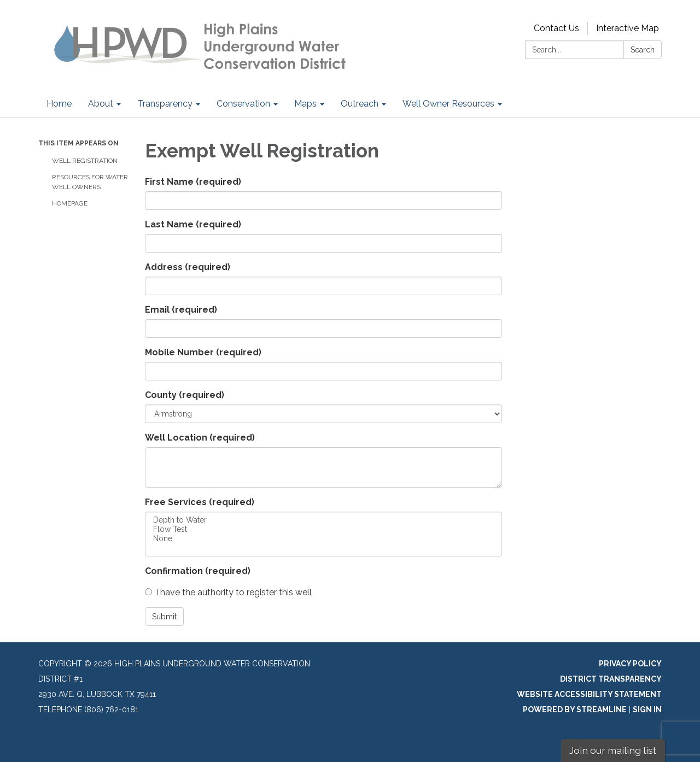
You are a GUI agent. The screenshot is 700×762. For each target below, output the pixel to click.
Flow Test (323, 529)
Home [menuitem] (59, 104)
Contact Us (556, 28)
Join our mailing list (613, 750)
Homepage (70, 203)
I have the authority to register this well (228, 592)
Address (188, 267)
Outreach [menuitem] (360, 104)
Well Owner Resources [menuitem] (448, 104)
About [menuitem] (101, 104)
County (185, 395)
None (323, 539)
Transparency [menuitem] (165, 104)
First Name (193, 182)
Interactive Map (628, 28)
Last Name (193, 224)
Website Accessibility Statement (589, 694)
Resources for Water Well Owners (90, 182)
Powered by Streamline (575, 710)
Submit (164, 617)
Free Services (200, 502)
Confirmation (198, 571)
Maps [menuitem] (305, 104)
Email (181, 310)
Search (643, 50)
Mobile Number (203, 352)
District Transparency (611, 679)
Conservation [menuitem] (243, 104)
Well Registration (86, 161)
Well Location (200, 438)
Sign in (647, 710)
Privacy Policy (630, 664)
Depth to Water (323, 520)
